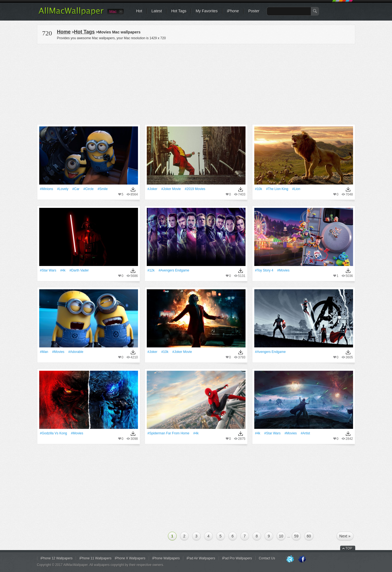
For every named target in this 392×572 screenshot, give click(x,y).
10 (281, 536)
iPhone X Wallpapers (130, 558)
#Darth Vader (79, 270)
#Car (76, 189)
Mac (113, 12)
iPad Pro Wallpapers (237, 558)
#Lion (296, 189)
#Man (44, 352)
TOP (349, 548)
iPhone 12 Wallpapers (57, 558)
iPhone (233, 11)
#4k (63, 270)
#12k (151, 270)
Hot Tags (179, 11)
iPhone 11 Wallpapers (95, 558)
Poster (254, 11)
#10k (259, 189)
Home (64, 32)
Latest (157, 11)
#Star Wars (48, 270)
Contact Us (267, 558)
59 (296, 536)
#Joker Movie (171, 189)
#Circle (88, 189)
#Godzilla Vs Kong (54, 433)
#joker (153, 189)
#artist (305, 433)
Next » (345, 536)
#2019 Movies (195, 189)
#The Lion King (277, 189)
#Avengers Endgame (174, 270)
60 (309, 536)
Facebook (302, 559)
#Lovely (63, 189)
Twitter (290, 559)
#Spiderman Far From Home (169, 433)
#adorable (76, 352)
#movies (284, 270)
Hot (139, 11)
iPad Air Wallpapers (201, 558)
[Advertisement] (196, 83)
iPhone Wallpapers (166, 558)
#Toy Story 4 (264, 270)
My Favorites (207, 11)
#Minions (47, 189)
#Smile (103, 189)
